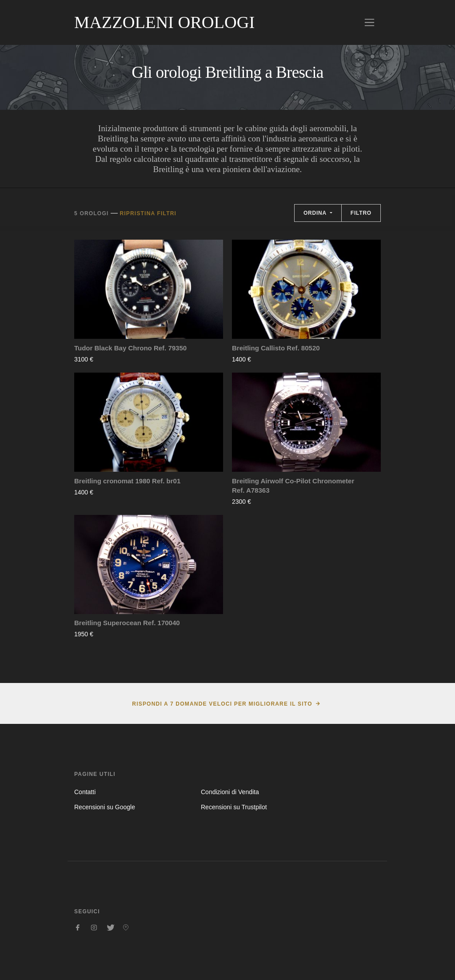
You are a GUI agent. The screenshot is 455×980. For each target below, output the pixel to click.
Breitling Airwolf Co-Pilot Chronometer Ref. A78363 (293, 486)
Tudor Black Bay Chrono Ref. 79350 (130, 348)
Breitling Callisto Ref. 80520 (276, 348)
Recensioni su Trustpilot (234, 807)
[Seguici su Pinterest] (126, 928)
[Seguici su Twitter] (110, 928)
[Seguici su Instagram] (94, 928)
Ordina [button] (316, 213)
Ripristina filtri (148, 213)
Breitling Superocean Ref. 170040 (127, 623)
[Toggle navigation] (369, 22)
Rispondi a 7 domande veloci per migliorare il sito (222, 704)
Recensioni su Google (105, 807)
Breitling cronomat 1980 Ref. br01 (127, 481)
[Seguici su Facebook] (78, 928)
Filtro (361, 213)
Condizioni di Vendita (230, 792)
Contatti (85, 792)
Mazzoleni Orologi (164, 22)
